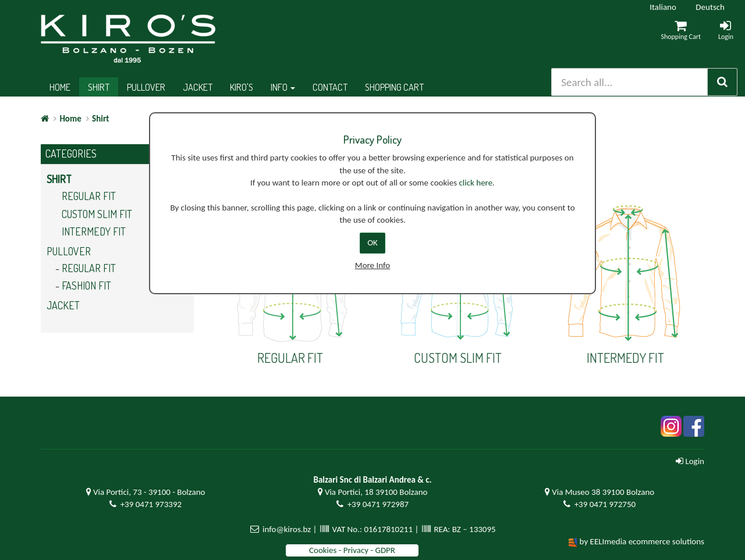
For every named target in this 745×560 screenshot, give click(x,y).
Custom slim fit (97, 214)
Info (283, 87)
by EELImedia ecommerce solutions (642, 541)
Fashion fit (86, 286)
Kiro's (242, 87)
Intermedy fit (94, 231)
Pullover (146, 87)
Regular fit (89, 268)
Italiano (663, 7)
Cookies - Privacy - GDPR (352, 550)
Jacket (198, 87)
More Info (372, 265)
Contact (330, 87)
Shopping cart (394, 87)
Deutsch (710, 7)
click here (476, 183)
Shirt (99, 87)
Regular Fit (89, 196)
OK (372, 242)
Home (60, 87)
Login (690, 461)
